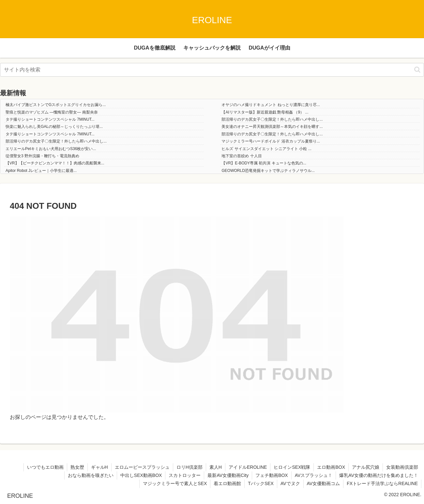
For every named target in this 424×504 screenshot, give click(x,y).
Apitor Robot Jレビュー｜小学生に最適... (41, 171)
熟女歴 (77, 467)
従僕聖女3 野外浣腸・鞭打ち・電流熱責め (42, 156)
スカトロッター (185, 475)
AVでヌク (290, 483)
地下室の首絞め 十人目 (242, 156)
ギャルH (99, 467)
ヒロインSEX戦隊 (292, 467)
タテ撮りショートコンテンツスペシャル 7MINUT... (50, 119)
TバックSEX (261, 483)
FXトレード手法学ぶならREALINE (382, 483)
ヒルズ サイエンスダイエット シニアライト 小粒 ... (266, 149)
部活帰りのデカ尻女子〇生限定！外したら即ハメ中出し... (272, 119)
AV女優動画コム (324, 483)
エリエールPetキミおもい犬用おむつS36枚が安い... (51, 149)
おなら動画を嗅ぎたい (91, 475)
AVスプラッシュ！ (314, 475)
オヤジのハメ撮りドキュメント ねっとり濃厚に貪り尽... (271, 105)
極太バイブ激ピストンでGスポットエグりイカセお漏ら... (56, 105)
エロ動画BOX (331, 467)
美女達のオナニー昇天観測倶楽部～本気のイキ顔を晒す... (272, 127)
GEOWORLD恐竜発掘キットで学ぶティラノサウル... (268, 171)
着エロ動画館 (227, 483)
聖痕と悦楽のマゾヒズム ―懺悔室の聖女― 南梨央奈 (52, 112)
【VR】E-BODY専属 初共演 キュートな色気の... (264, 163)
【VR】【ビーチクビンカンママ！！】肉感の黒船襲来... (55, 163)
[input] (212, 70)
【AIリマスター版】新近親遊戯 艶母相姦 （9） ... (265, 112)
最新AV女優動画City (228, 475)
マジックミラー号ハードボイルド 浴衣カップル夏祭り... (271, 141)
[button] (417, 70)
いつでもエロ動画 (45, 467)
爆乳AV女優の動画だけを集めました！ (379, 475)
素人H (216, 467)
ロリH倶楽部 (189, 467)
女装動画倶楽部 (402, 467)
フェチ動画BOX (272, 475)
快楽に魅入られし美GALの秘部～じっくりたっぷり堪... (54, 127)
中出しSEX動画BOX (141, 475)
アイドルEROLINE (248, 467)
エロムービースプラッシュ (142, 467)
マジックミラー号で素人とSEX (175, 483)
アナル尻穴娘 (366, 467)
